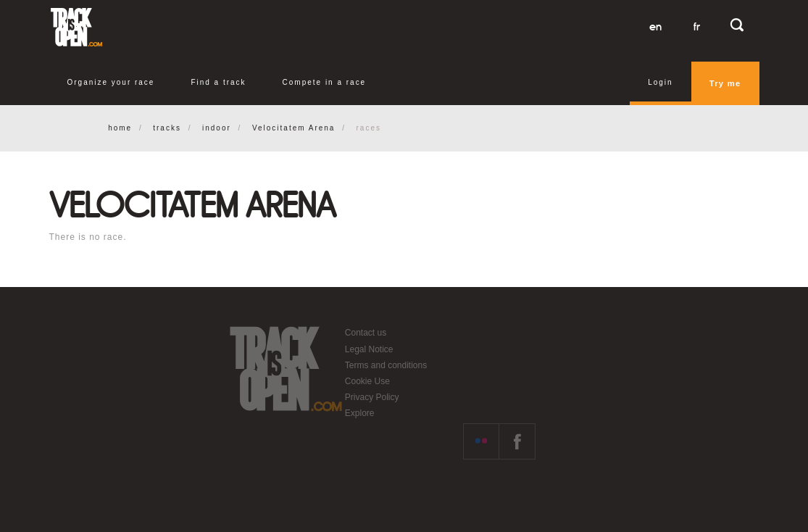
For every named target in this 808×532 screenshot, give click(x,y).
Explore (360, 413)
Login (660, 82)
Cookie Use (367, 381)
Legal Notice (369, 349)
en (655, 27)
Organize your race (111, 82)
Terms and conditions (386, 365)
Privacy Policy (372, 397)
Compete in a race (325, 82)
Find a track (218, 82)
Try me (725, 83)
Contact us (366, 333)
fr (697, 27)
